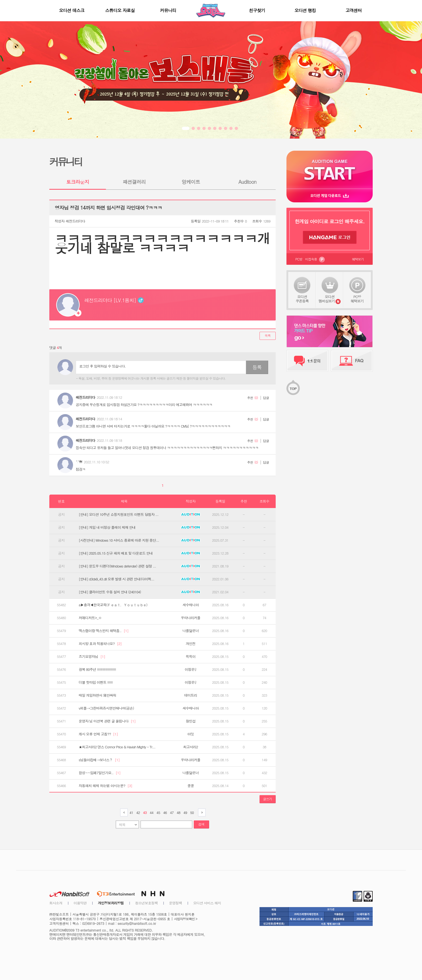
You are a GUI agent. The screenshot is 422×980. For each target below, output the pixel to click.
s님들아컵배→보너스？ (99, 760)
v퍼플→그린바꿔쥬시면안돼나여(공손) (106, 708)
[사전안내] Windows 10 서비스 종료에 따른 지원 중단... (119, 540)
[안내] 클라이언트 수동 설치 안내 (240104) (110, 592)
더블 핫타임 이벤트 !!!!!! (96, 682)
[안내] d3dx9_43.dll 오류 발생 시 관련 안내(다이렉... (116, 579)
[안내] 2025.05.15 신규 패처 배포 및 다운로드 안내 (116, 553)
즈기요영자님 (92, 657)
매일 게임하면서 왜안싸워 (97, 695)
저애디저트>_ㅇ (90, 618)
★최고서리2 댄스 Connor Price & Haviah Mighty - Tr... (117, 747)
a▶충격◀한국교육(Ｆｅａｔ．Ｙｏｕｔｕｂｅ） (114, 605)
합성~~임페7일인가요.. (100, 773)
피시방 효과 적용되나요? (100, 644)
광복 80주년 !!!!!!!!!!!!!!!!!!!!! (97, 669)
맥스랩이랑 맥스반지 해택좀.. (103, 631)
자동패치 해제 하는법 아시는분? (105, 786)
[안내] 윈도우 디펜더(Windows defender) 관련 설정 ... (117, 566)
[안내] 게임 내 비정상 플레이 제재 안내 (107, 527)
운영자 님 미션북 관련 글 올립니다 (107, 721)
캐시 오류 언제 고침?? (98, 734)
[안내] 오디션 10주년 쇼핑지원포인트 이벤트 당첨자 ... (119, 514)
